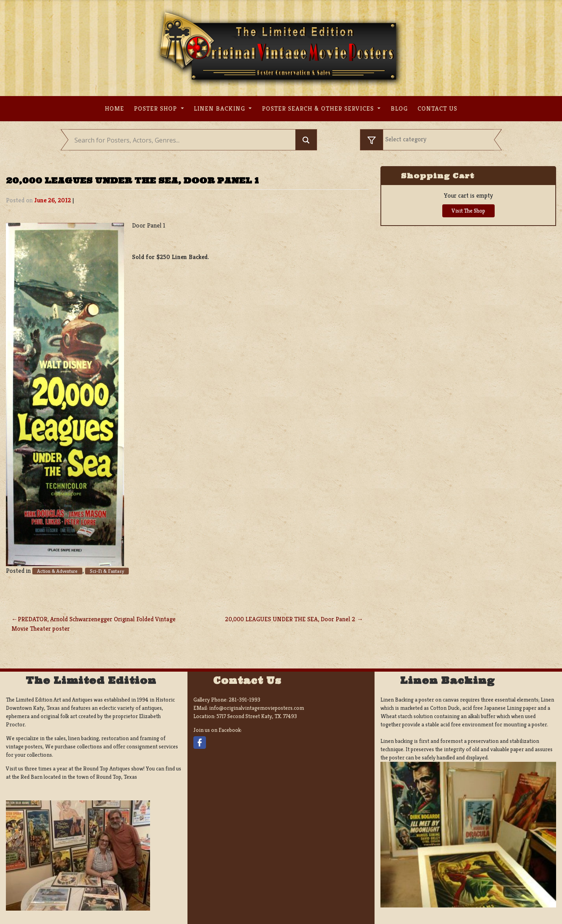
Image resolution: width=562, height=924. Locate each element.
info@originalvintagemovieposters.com (257, 708)
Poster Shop (156, 108)
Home (114, 108)
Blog (399, 108)
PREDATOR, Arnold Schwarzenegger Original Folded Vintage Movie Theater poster (94, 624)
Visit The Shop (468, 211)
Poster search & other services (319, 108)
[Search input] (184, 140)
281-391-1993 (245, 700)
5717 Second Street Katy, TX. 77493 (257, 716)
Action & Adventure (57, 571)
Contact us (437, 108)
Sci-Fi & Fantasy (107, 571)
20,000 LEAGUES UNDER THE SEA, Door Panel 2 (290, 619)
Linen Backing (220, 108)
